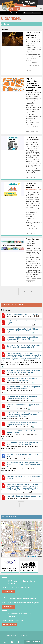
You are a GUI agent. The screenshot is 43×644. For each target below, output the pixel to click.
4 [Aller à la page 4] (28, 292)
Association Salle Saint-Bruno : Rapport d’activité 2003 (23, 406)
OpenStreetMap (32, 556)
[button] (22, 538)
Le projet (24, 635)
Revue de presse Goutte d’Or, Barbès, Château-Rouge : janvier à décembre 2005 (23, 398)
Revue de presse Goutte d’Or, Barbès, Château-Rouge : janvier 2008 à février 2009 (23, 338)
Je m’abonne (8, 607)
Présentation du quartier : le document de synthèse (24, 496)
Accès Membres (25, 637)
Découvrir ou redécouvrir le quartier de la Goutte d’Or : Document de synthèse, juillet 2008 (23, 346)
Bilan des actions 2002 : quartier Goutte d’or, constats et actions (22, 432)
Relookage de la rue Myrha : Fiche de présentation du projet (24, 477)
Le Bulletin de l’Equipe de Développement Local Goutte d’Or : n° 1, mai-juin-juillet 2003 (23, 444)
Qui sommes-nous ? (10, 635)
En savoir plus (9, 624)
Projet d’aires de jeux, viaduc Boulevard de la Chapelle (22, 322)
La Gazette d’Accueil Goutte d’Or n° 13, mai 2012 (23, 314)
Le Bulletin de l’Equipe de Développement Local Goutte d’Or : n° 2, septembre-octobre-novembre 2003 (23, 465)
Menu (40, 8)
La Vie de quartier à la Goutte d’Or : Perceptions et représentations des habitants (23, 388)
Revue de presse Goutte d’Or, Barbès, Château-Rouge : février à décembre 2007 (23, 380)
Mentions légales (10, 637)
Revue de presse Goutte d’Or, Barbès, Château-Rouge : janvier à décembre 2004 (23, 424)
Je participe (8, 591)
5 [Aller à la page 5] (32, 292)
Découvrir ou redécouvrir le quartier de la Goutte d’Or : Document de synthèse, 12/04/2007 (23, 372)
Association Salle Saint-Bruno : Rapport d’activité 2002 (23, 455)
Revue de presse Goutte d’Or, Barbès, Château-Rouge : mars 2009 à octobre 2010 (23, 330)
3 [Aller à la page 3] (24, 292)
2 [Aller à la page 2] (21, 292)
